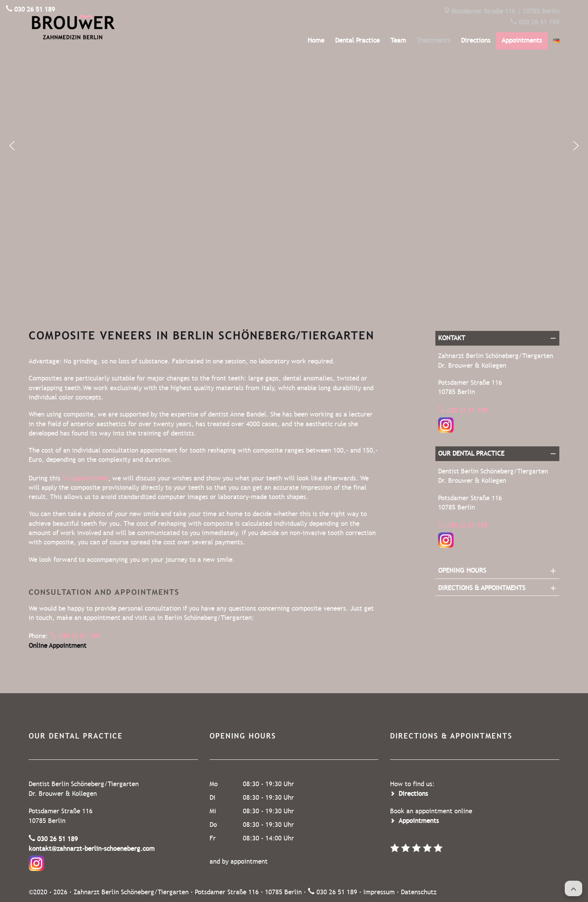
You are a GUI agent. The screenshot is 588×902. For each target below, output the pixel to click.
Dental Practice (357, 40)
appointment (89, 478)
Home (316, 40)
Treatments (433, 40)
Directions (476, 40)
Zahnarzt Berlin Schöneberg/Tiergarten (131, 892)
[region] (294, 145)
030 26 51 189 (539, 22)
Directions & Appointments (482, 588)
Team (398, 40)
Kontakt (452, 338)
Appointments (522, 40)
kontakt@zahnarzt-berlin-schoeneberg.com (92, 849)
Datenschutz (419, 892)
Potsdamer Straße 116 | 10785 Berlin (505, 11)
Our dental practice (471, 454)
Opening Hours (462, 571)
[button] (12, 146)
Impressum (379, 892)
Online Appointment (58, 646)
